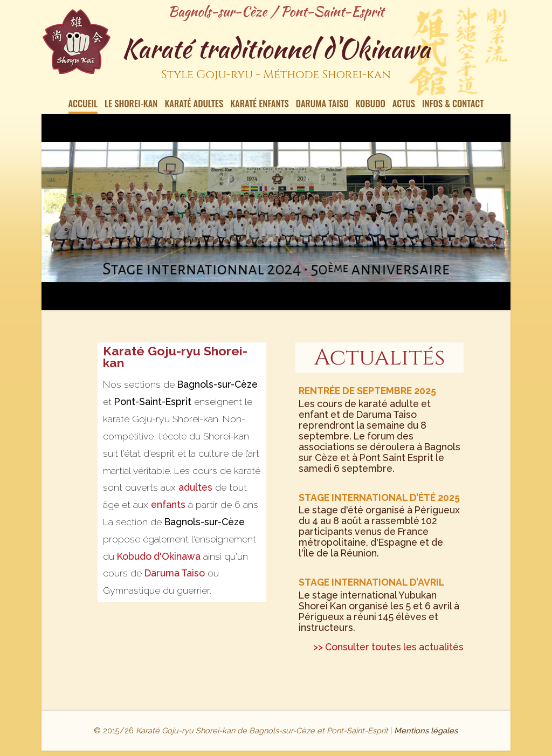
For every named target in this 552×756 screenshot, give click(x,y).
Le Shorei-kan (131, 105)
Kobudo (371, 105)
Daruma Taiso (322, 105)
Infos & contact (453, 105)
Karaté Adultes (194, 105)
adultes (195, 487)
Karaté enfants (260, 105)
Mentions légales (426, 730)
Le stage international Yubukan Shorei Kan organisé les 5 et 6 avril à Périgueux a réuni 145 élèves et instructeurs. (379, 601)
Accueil (83, 105)
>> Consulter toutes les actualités (388, 647)
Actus (404, 105)
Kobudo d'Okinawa (159, 556)
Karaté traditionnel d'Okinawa (276, 59)
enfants (168, 504)
